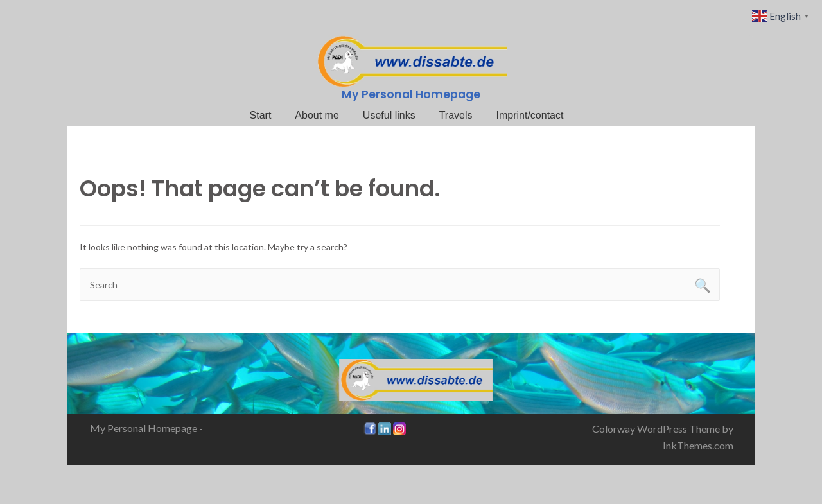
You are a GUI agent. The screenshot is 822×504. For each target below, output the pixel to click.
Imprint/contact (530, 115)
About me (317, 115)
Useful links (389, 115)
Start (261, 115)
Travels (456, 115)
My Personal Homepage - (146, 428)
